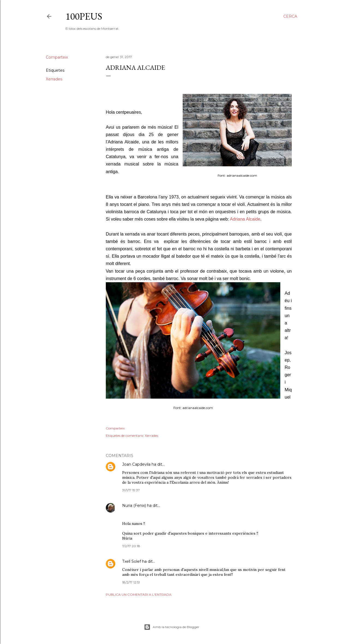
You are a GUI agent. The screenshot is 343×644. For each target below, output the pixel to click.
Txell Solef (132, 561)
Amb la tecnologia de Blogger (172, 627)
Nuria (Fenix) (134, 505)
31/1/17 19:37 (131, 490)
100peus (84, 16)
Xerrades (54, 79)
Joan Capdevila (136, 464)
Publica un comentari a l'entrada (139, 595)
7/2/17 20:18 (131, 546)
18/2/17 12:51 (131, 582)
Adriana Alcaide (245, 219)
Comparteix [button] (57, 57)
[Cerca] (290, 16)
